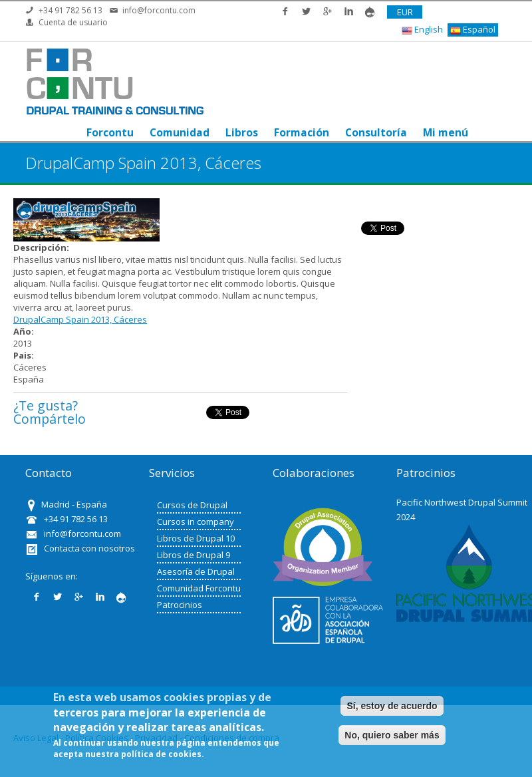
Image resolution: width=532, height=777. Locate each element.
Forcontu (110, 132)
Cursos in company (196, 522)
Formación (302, 132)
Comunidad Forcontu (199, 588)
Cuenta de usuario (73, 22)
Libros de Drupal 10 (196, 538)
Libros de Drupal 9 (194, 555)
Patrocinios (180, 605)
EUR (405, 12)
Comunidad (180, 132)
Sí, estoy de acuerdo (392, 706)
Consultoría (376, 132)
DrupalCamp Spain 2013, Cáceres (80, 319)
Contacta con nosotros (89, 548)
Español (473, 30)
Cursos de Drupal (192, 505)
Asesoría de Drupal (196, 571)
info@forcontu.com (159, 10)
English (422, 30)
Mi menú (446, 132)
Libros (242, 132)
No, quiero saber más (392, 735)
